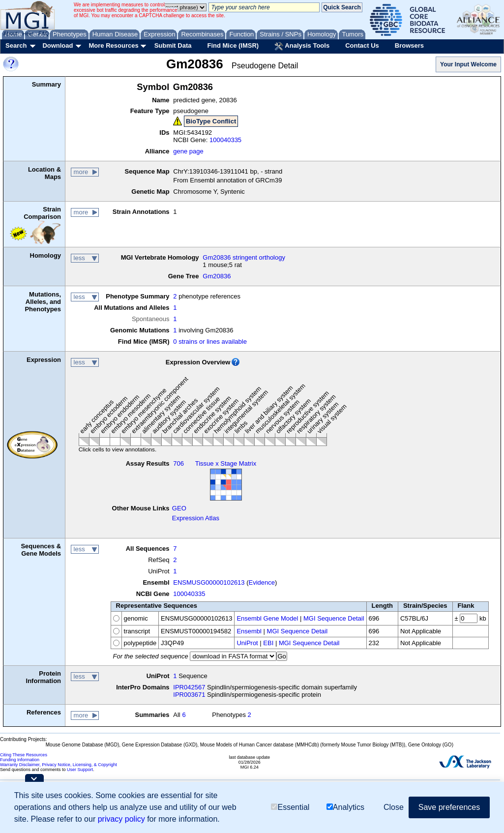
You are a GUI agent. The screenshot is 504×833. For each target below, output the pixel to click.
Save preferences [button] (449, 807)
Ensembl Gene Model (267, 618)
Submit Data (173, 45)
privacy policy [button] (121, 819)
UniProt (247, 643)
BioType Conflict (211, 121)
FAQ (44, 33)
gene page (188, 151)
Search (16, 45)
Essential (290, 807)
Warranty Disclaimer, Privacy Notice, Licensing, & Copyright (59, 765)
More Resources (113, 45)
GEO (179, 508)
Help (28, 33)
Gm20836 (217, 276)
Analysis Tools (302, 46)
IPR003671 (189, 695)
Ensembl (249, 631)
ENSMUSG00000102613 (209, 582)
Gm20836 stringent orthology (244, 257)
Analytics (345, 807)
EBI (268, 643)
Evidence (262, 582)
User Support (80, 770)
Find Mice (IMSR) (233, 45)
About (11, 33)
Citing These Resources (24, 755)
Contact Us (362, 45)
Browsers (409, 45)
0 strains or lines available (210, 342)
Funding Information (20, 760)
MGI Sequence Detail (334, 618)
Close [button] (394, 807)
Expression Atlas (196, 518)
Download (58, 45)
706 (178, 463)
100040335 (225, 140)
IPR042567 (189, 687)
